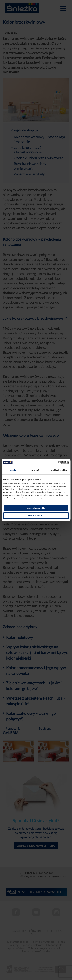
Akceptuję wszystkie (36, 508)
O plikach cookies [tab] (59, 470)
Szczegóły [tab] (36, 470)
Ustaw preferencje (36, 516)
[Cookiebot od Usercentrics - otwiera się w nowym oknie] (52, 462)
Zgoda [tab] (13, 470)
